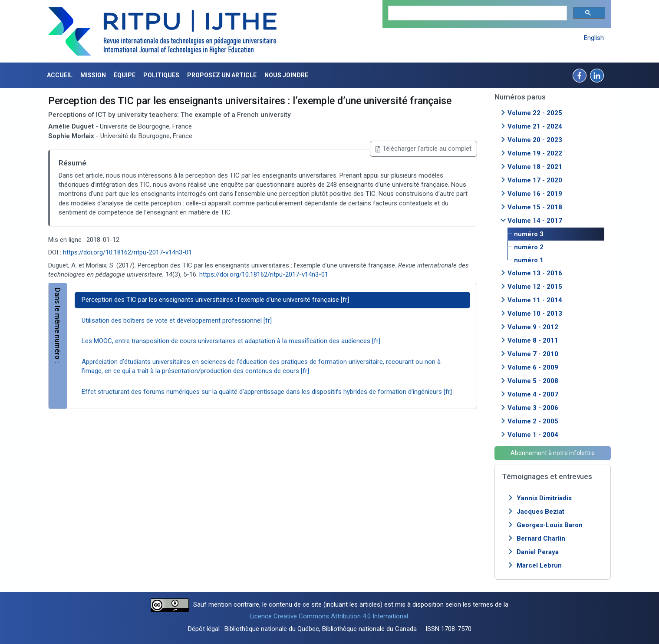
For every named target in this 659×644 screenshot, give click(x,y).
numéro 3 (529, 234)
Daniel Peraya (538, 552)
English (594, 38)
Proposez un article (222, 75)
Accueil (60, 75)
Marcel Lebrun (539, 565)
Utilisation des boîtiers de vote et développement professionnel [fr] (177, 320)
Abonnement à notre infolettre (553, 453)
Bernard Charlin (541, 538)
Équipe (125, 75)
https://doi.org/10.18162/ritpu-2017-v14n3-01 (127, 252)
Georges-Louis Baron (550, 525)
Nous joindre (286, 75)
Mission (93, 75)
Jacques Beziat (540, 512)
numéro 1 (529, 260)
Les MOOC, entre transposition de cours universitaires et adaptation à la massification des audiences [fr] (231, 341)
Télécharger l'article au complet (423, 149)
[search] (477, 13)
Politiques (161, 75)
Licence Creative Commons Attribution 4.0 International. (329, 616)
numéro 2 (529, 247)
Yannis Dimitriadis (544, 498)
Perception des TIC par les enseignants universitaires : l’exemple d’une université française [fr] (215, 300)
